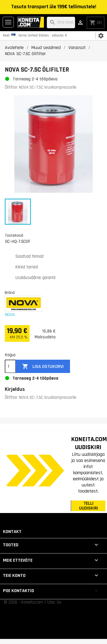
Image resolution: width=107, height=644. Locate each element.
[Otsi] (61, 22)
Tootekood (14, 235)
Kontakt (12, 532)
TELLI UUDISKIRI (89, 506)
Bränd (10, 293)
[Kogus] (10, 366)
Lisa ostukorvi (43, 366)
